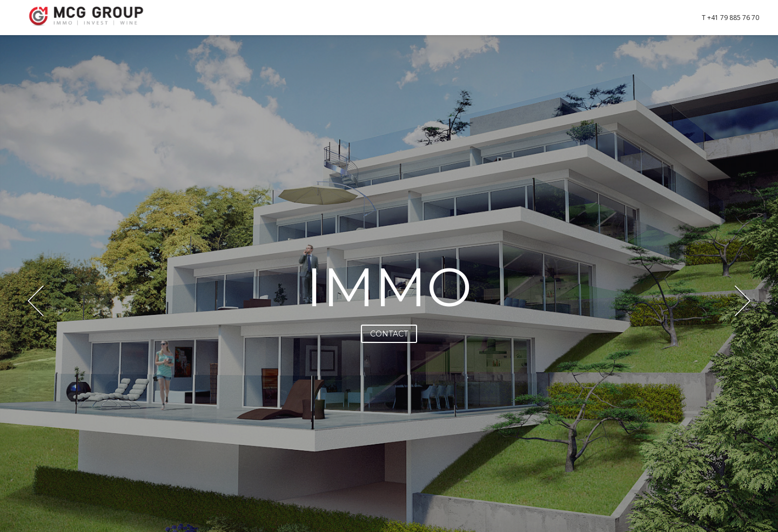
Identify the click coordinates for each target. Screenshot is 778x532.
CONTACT (389, 334)
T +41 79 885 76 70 (730, 18)
